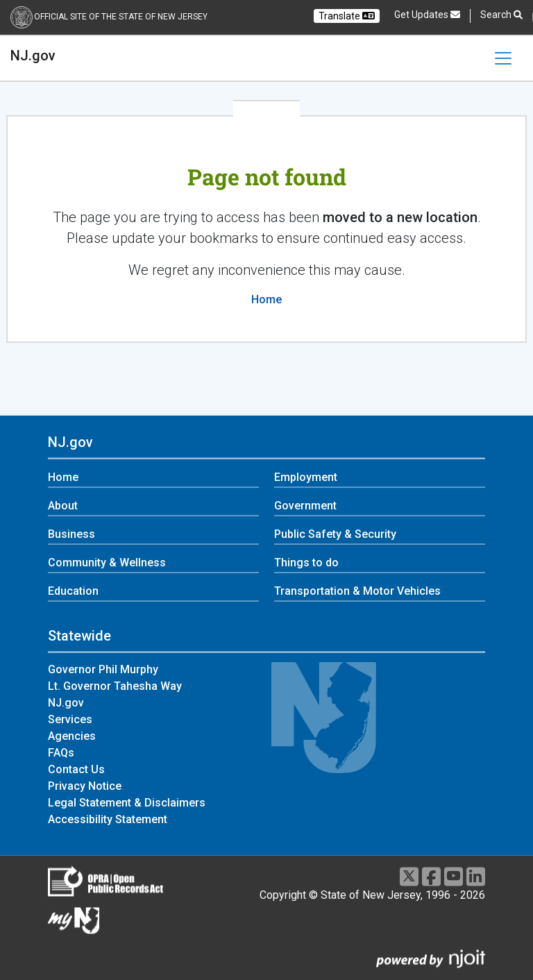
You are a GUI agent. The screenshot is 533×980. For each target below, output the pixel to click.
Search (501, 15)
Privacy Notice (85, 786)
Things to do (306, 563)
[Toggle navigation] (503, 58)
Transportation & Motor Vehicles (357, 592)
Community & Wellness (107, 563)
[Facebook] (431, 876)
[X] (409, 876)
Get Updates (427, 15)
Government (305, 506)
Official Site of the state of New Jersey (121, 17)
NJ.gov (33, 56)
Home (266, 299)
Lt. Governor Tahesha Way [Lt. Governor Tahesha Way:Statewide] (115, 686)
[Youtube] (454, 876)
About (63, 506)
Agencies (72, 736)
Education (73, 592)
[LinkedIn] (476, 876)
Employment (306, 478)
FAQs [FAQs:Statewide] (61, 753)
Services (70, 719)
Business (71, 535)
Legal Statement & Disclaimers (127, 803)
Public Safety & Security (335, 535)
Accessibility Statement (108, 819)
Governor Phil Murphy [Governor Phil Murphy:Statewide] (103, 669)
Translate (347, 16)
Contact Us (76, 769)
